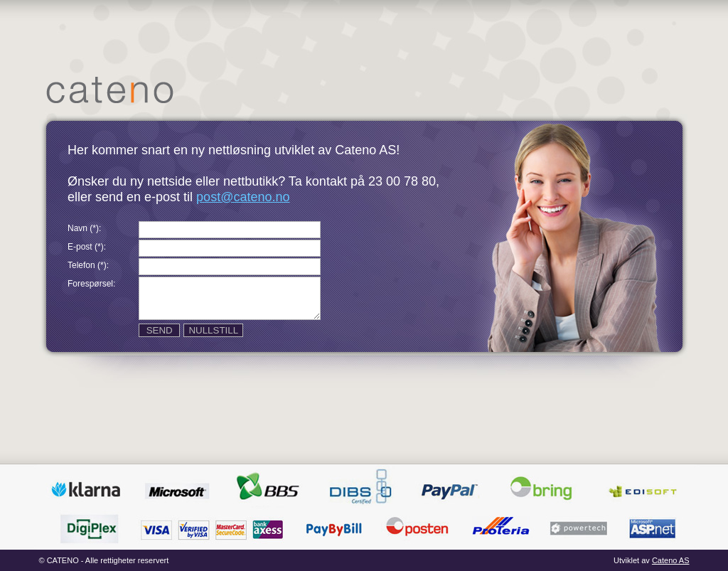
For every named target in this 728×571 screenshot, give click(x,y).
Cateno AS (671, 560)
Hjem (110, 90)
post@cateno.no (243, 197)
